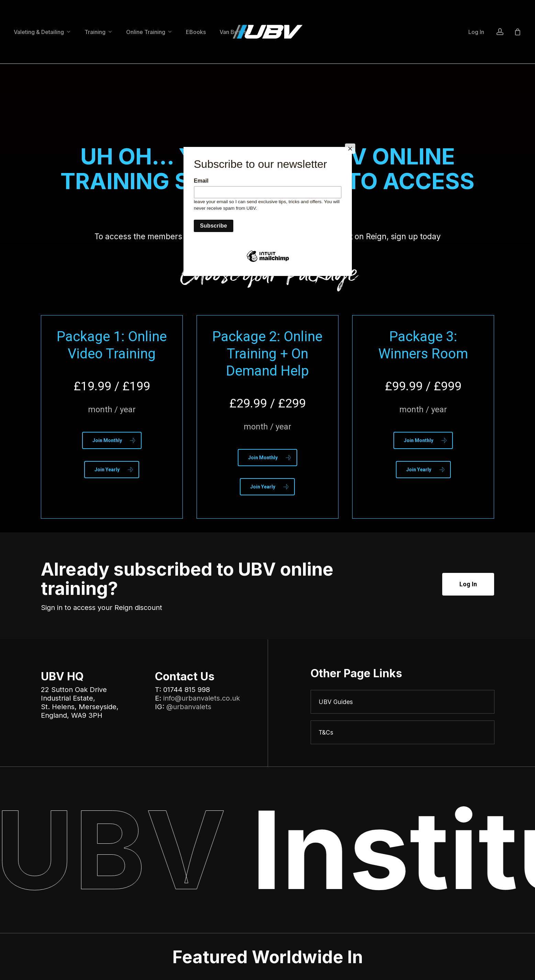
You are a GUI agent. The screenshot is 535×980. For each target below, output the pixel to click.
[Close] (350, 149)
